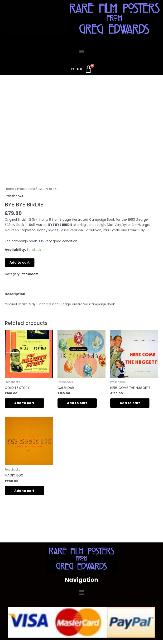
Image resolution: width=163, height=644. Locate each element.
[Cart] (82, 70)
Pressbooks (26, 189)
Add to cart (20, 263)
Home (10, 189)
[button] (81, 51)
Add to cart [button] (24, 403)
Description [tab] (15, 294)
